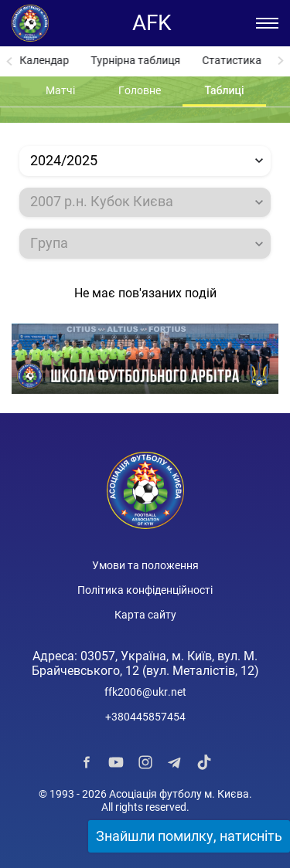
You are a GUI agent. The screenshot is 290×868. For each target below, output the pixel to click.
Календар (44, 60)
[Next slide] (280, 61)
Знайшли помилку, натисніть (189, 836)
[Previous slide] (10, 61)
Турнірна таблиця (135, 60)
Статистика (232, 60)
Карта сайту (145, 615)
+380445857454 (145, 717)
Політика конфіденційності (145, 590)
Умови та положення (145, 565)
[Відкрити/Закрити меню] (267, 23)
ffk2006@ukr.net (145, 692)
